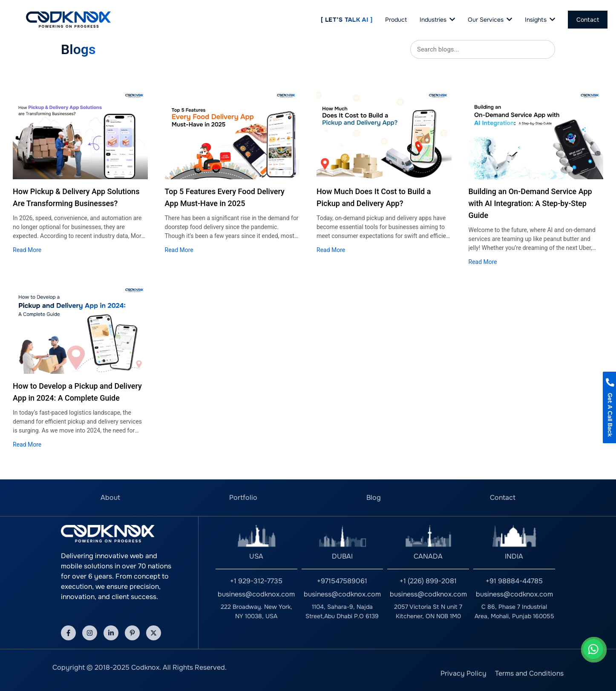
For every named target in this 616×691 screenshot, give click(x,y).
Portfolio (243, 497)
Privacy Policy (463, 673)
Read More (27, 250)
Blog (374, 497)
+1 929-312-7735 (256, 581)
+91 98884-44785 (514, 581)
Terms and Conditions (529, 673)
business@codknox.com (256, 594)
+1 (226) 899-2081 (428, 581)
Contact (503, 497)
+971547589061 (342, 581)
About (110, 497)
